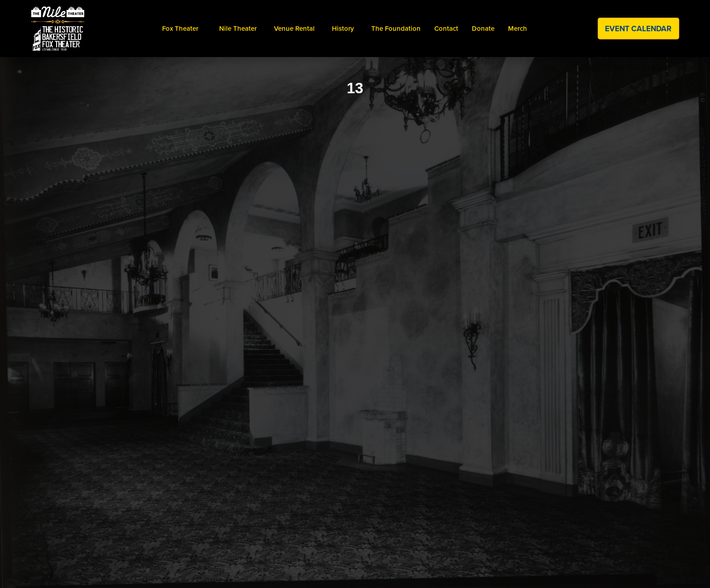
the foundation (396, 29)
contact (446, 29)
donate (483, 29)
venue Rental (294, 29)
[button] (180, 29)
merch (518, 29)
